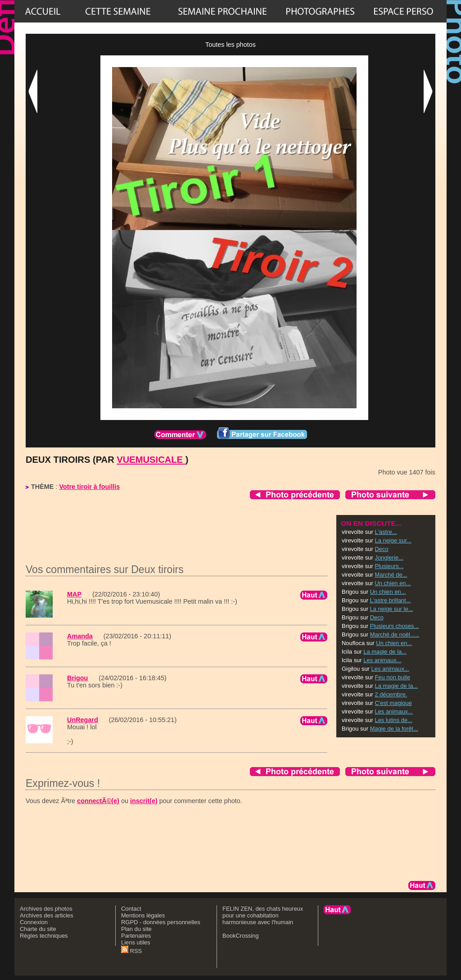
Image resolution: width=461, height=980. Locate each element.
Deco (381, 549)
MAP (74, 594)
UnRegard (83, 720)
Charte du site (38, 929)
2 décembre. (391, 694)
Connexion (34, 922)
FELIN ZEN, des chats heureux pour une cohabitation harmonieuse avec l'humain (263, 915)
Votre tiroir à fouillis (89, 487)
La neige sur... (393, 540)
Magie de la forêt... (394, 729)
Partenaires (136, 936)
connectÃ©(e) (98, 801)
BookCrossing (241, 936)
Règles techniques (44, 936)
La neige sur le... (392, 609)
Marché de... (391, 575)
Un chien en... (393, 583)
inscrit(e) (144, 801)
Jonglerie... (389, 558)
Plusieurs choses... (395, 626)
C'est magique (393, 703)
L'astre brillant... (391, 600)
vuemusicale (151, 460)
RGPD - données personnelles (161, 922)
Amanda (80, 636)
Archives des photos (46, 909)
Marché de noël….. (395, 635)
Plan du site (136, 929)
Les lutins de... (393, 720)
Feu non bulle (392, 677)
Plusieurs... (389, 566)
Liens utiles (136, 942)
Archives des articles (47, 915)
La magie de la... (385, 652)
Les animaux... (382, 660)
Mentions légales (143, 915)
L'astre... (386, 532)
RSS (131, 951)
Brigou (77, 678)
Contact (131, 909)
